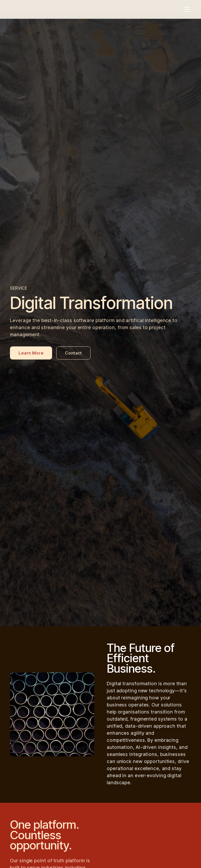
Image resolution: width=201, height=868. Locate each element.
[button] (186, 9)
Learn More (31, 353)
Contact (73, 353)
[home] (37, 9)
